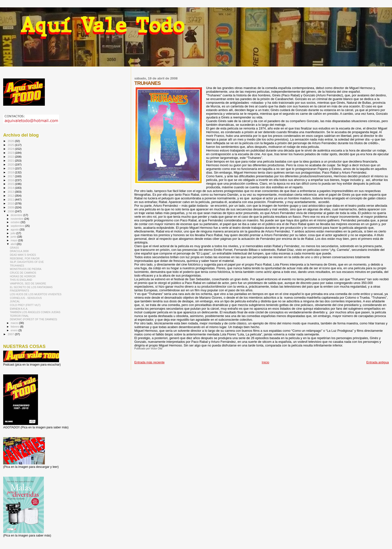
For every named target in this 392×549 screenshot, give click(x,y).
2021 (11, 160)
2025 (11, 145)
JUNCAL (15, 301)
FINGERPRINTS (19, 291)
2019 (11, 168)
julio (14, 233)
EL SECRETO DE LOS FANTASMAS (31, 287)
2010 (11, 203)
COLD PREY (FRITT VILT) (25, 305)
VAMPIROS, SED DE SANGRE (28, 283)
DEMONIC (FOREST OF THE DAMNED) (33, 319)
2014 (11, 188)
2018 (11, 172)
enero (15, 330)
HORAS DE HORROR (23, 276)
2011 (11, 199)
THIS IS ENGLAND (21, 280)
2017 (11, 176)
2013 (11, 192)
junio (14, 237)
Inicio (265, 362)
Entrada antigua (378, 362)
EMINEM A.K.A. (19, 309)
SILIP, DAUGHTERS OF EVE (27, 262)
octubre (16, 222)
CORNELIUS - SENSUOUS (26, 298)
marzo (15, 323)
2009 (11, 207)
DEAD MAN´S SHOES (23, 255)
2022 (11, 157)
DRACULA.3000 (19, 251)
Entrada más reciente (149, 362)
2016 (11, 180)
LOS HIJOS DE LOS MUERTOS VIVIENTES (36, 294)
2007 (11, 334)
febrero (15, 327)
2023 (11, 153)
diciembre (17, 215)
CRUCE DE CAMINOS (23, 273)
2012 (11, 196)
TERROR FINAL (19, 316)
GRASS (14, 248)
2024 (11, 149)
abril (14, 244)
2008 (11, 211)
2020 (11, 164)
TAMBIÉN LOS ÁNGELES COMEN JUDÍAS (35, 312)
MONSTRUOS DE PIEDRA (26, 269)
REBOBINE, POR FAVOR (25, 258)
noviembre (18, 219)
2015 (11, 184)
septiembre (18, 226)
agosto (15, 230)
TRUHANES (17, 266)
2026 (11, 141)
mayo (14, 240)
